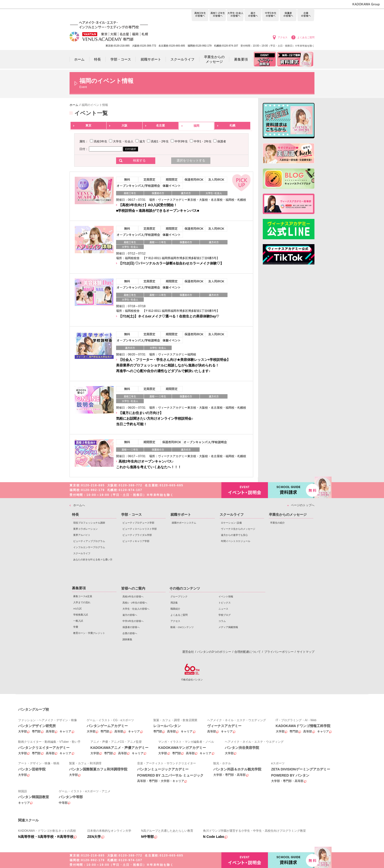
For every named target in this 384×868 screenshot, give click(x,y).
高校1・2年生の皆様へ (218, 15)
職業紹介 (175, 609)
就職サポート (181, 515)
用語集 (174, 603)
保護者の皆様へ (288, 15)
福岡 (196, 126)
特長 (75, 515)
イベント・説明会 (245, 490)
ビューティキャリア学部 (136, 541)
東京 (88, 126)
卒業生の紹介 (277, 523)
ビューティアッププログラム (89, 541)
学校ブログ (225, 615)
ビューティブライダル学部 (137, 535)
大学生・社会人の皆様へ (235, 15)
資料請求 (291, 490)
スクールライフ (82, 553)
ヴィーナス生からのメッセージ (238, 529)
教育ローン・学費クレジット (89, 633)
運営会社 (188, 652)
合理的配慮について (248, 652)
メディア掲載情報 (228, 627)
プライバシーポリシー (279, 652)
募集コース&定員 (83, 596)
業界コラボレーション (85, 529)
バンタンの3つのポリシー (214, 652)
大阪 (124, 126)
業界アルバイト (82, 535)
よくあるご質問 (306, 37)
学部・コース (132, 515)
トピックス (225, 603)
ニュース (223, 609)
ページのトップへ (303, 505)
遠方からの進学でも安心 (234, 535)
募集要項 (79, 588)
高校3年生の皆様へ (200, 15)
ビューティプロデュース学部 (138, 523)
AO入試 (77, 609)
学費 (76, 627)
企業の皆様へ (306, 15)
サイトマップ (306, 652)
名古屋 (160, 126)
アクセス (283, 37)
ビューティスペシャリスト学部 (140, 529)
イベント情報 (226, 597)
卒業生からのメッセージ (288, 515)
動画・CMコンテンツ (182, 627)
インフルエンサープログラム (89, 547)
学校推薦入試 (81, 615)
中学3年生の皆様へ (270, 15)
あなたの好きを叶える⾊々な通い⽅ (93, 560)
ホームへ (79, 505)
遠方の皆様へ (253, 15)
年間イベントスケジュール (236, 541)
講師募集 (127, 639)
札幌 (232, 126)
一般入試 (78, 621)
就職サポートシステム (184, 523)
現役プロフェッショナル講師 (89, 523)
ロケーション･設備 (231, 523)
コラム (222, 621)
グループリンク (179, 597)
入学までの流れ (82, 602)
